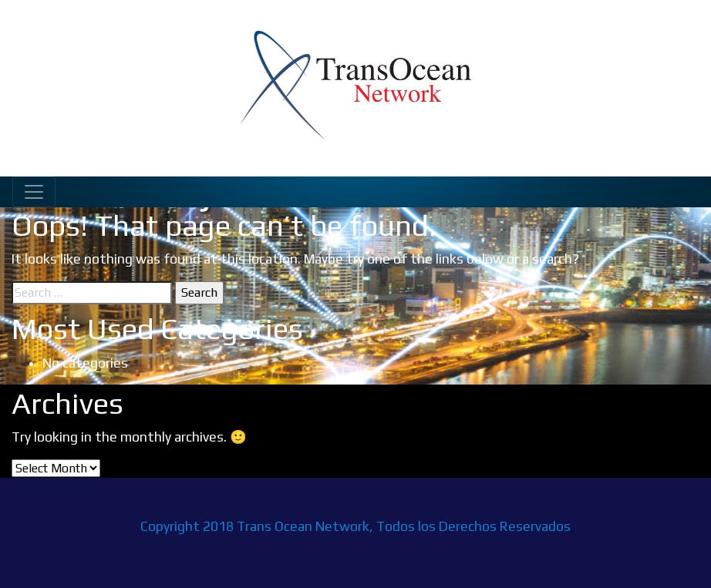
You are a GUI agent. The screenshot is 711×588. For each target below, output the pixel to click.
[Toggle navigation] (34, 192)
